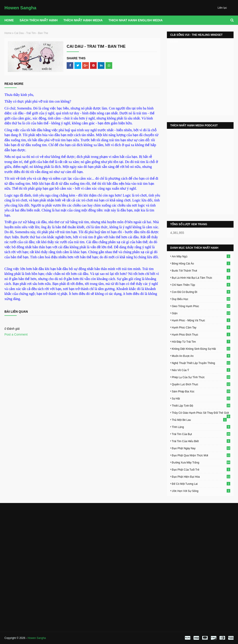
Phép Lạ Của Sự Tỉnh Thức (201, 377)
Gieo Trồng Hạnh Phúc (201, 306)
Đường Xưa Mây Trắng (201, 462)
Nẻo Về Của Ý (201, 370)
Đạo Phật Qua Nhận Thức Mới (201, 455)
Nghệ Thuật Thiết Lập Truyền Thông (201, 363)
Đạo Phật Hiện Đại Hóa (201, 477)
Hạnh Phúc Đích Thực (201, 334)
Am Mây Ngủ (201, 256)
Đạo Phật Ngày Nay (201, 448)
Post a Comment (16, 334)
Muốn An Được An (201, 356)
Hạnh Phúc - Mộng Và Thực (201, 320)
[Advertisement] (40, 536)
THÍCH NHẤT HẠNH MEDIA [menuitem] (83, 20)
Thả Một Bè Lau (199, 420)
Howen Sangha (20, 8)
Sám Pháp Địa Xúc (201, 391)
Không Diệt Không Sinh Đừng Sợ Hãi (201, 349)
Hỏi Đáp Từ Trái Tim (201, 342)
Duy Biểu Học (201, 299)
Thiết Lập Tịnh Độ (201, 405)
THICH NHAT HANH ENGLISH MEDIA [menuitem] (136, 20)
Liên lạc (222, 8)
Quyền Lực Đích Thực (201, 384)
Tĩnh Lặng (201, 427)
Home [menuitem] (9, 20)
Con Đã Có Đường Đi (201, 292)
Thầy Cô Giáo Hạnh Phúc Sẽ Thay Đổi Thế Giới (201, 413)
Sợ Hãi (201, 398)
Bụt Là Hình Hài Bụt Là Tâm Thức (201, 278)
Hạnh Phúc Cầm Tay (201, 327)
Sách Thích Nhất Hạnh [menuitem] (39, 20)
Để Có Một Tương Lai (201, 484)
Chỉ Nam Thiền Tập (201, 285)
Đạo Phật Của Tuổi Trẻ (201, 469)
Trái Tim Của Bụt (201, 434)
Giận (201, 313)
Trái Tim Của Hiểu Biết (201, 441)
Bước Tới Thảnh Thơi (201, 270)
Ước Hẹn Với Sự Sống (201, 491)
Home (8, 33)
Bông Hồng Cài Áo (201, 263)
